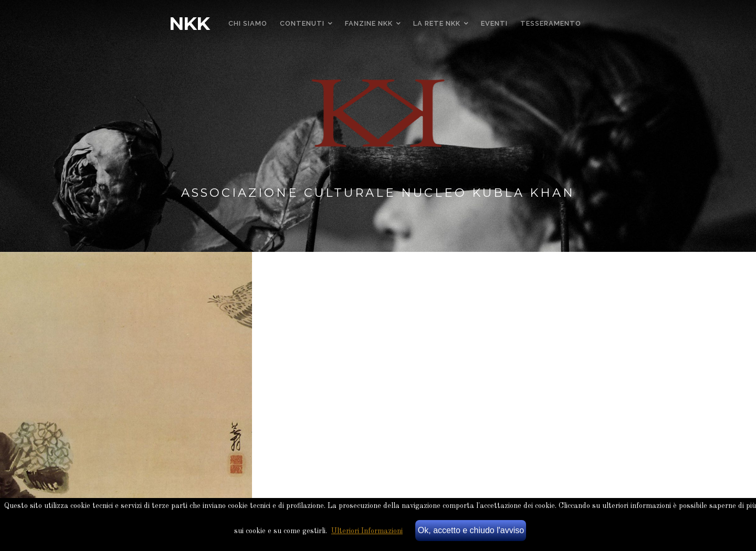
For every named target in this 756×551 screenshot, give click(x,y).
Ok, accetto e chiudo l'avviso (471, 530)
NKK (189, 24)
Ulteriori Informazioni (367, 531)
